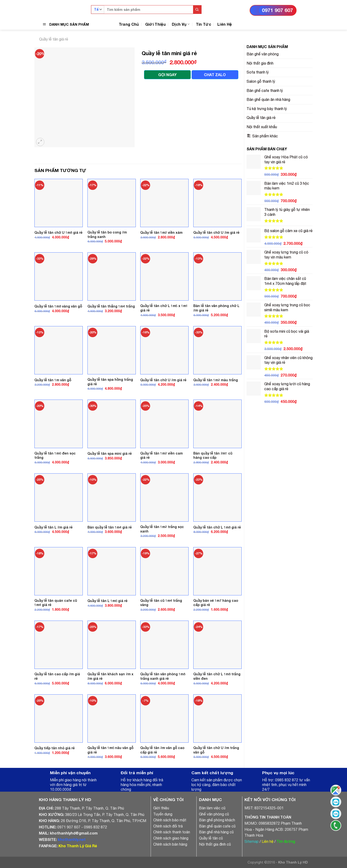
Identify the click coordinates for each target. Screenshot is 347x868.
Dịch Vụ (181, 24)
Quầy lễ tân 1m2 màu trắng (216, 380)
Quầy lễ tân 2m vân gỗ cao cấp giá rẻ (162, 750)
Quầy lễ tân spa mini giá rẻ (110, 453)
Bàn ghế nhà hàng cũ (216, 832)
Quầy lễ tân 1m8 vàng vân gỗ (58, 306)
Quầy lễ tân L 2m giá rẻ (54, 527)
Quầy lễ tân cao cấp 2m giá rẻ (57, 676)
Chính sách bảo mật (170, 820)
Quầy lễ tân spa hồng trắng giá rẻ (110, 382)
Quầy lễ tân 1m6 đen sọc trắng (55, 455)
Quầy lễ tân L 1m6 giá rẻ (107, 601)
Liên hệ (268, 841)
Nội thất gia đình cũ (215, 844)
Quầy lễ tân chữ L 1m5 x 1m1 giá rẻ (164, 308)
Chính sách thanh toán (172, 832)
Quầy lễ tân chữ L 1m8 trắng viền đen (217, 676)
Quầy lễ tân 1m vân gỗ (53, 380)
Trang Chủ (129, 24)
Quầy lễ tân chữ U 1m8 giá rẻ (58, 232)
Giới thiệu (161, 808)
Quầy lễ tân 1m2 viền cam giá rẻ (161, 455)
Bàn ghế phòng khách (217, 820)
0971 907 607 (277, 10)
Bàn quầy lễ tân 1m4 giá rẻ (110, 527)
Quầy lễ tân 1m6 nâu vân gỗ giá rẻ (110, 750)
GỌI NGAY (167, 75)
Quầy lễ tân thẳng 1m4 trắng (111, 306)
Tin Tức (204, 24)
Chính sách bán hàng (170, 844)
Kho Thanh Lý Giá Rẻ (78, 846)
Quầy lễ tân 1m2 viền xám (161, 232)
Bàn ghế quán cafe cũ (217, 826)
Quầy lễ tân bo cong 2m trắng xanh (107, 234)
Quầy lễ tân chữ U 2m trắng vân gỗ (216, 750)
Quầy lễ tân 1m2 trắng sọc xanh (162, 529)
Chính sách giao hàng (171, 838)
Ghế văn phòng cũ (214, 814)
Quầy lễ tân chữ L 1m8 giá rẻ (217, 527)
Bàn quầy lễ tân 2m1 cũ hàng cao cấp (213, 455)
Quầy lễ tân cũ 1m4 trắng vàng (161, 603)
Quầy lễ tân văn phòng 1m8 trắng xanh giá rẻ (163, 676)
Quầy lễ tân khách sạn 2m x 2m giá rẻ (110, 676)
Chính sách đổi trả (168, 826)
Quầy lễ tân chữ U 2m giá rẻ (216, 232)
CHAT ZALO (215, 75)
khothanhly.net (72, 839)
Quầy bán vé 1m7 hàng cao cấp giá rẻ (216, 603)
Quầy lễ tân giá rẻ (54, 39)
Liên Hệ (225, 24)
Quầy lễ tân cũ (211, 838)
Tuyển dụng (163, 814)
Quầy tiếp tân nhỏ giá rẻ (55, 748)
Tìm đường (286, 841)
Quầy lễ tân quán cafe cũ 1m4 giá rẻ (56, 603)
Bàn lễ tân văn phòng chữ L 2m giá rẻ (216, 308)
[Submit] (197, 10)
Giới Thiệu (155, 24)
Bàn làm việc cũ (212, 808)
